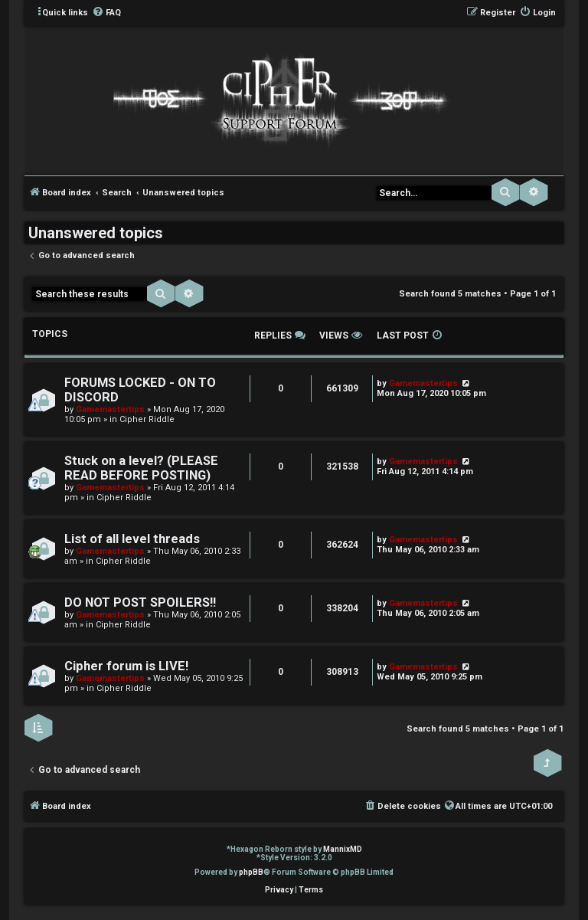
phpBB (251, 872)
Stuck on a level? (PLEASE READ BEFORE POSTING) (141, 468)
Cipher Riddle (147, 419)
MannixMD (343, 849)
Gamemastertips (110, 409)
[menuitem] (106, 13)
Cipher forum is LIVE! (126, 666)
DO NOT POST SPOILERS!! (140, 602)
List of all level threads (132, 539)
